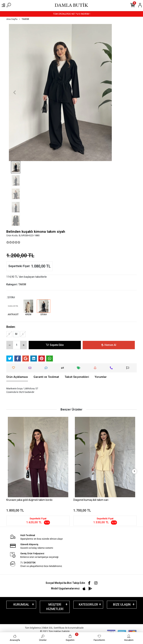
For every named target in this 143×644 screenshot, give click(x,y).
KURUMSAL (21, 605)
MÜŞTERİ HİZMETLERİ (55, 607)
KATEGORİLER (88, 605)
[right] (134, 471)
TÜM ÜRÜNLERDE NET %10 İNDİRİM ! (72, 14)
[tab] (17, 377)
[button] (14, 93)
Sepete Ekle (55, 345)
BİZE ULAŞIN (122, 605)
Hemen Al (109, 345)
